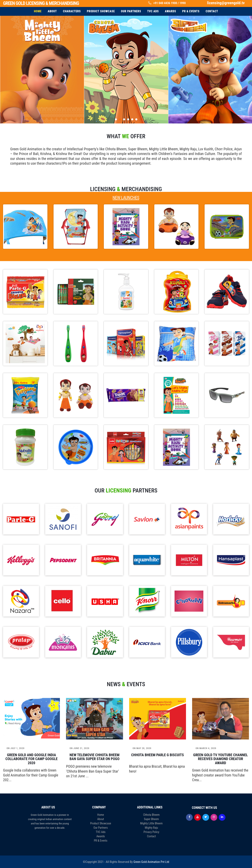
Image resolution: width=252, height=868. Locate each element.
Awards (101, 836)
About (101, 819)
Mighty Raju (151, 828)
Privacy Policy (151, 832)
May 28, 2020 (142, 748)
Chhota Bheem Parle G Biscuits (158, 755)
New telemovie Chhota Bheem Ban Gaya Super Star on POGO (94, 757)
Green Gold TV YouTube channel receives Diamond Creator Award (220, 759)
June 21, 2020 (79, 748)
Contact (151, 836)
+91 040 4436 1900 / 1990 (169, 3)
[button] (116, 119)
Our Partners (101, 828)
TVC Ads (101, 832)
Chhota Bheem (151, 815)
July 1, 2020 (16, 748)
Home (101, 815)
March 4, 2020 (206, 748)
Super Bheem (151, 819)
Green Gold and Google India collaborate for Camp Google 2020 (31, 759)
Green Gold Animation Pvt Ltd (151, 862)
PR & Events (101, 841)
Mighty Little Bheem (151, 823)
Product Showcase (101, 823)
